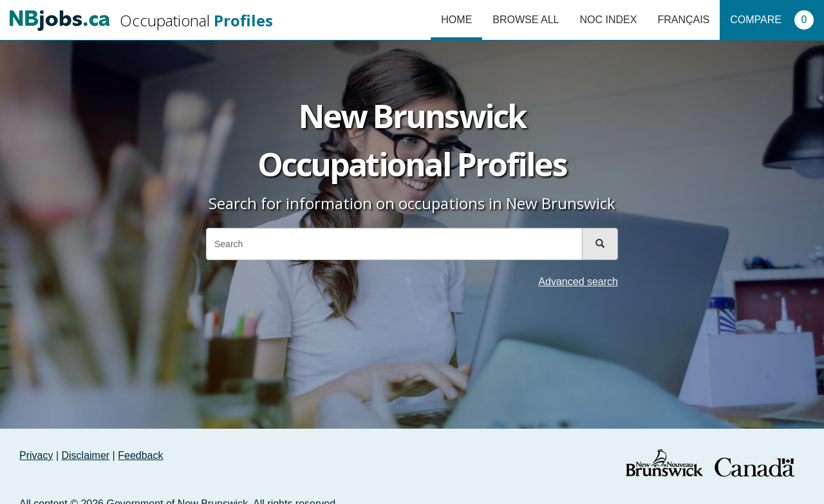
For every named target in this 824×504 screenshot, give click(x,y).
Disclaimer (86, 455)
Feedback (140, 455)
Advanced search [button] (578, 282)
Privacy (36, 455)
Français (683, 20)
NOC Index (608, 20)
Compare (772, 20)
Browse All (526, 20)
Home (456, 20)
